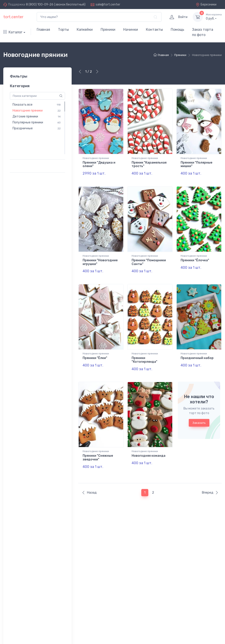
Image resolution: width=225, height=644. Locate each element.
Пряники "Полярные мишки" (196, 164)
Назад (89, 480)
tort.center (13, 17)
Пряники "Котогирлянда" (144, 354)
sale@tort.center (108, 5)
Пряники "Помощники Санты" (149, 259)
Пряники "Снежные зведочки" (98, 449)
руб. (214, 17)
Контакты (154, 30)
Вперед (210, 480)
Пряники (108, 30)
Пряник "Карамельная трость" (149, 164)
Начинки (131, 30)
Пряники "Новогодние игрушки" (100, 259)
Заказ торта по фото (203, 32)
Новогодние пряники (96, 158)
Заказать (199, 414)
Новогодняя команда (149, 447)
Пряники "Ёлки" (95, 352)
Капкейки (85, 30)
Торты (63, 30)
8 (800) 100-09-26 (40, 5)
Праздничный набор (197, 352)
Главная (43, 30)
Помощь (177, 30)
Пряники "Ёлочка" (195, 257)
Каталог (13, 32)
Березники (206, 5)
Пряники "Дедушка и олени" (99, 164)
